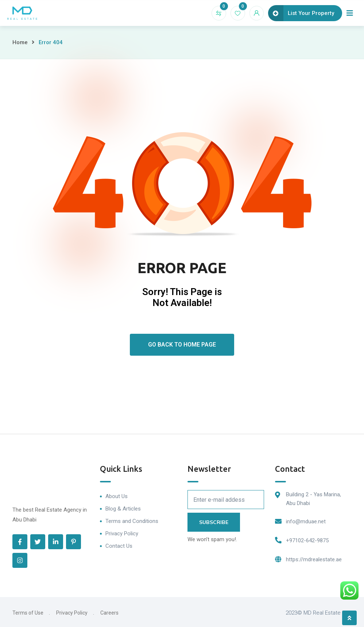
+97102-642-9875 (307, 540)
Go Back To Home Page (182, 345)
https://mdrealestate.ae (314, 559)
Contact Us (119, 546)
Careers (109, 613)
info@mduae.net (306, 521)
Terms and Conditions (132, 521)
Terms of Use (28, 613)
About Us (117, 496)
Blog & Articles (123, 509)
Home (20, 42)
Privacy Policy (122, 534)
